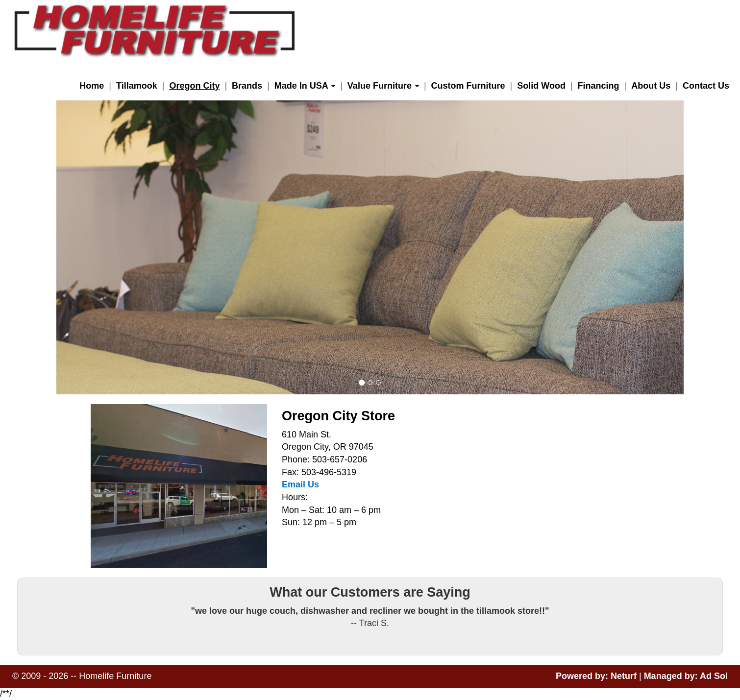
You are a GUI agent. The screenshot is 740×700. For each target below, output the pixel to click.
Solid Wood (541, 86)
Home (92, 86)
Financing (599, 86)
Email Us (300, 484)
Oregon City (194, 86)
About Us (651, 86)
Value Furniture (383, 86)
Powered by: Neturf (596, 676)
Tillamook (137, 86)
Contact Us (706, 86)
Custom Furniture (468, 86)
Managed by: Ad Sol (686, 676)
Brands (247, 86)
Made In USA (305, 86)
